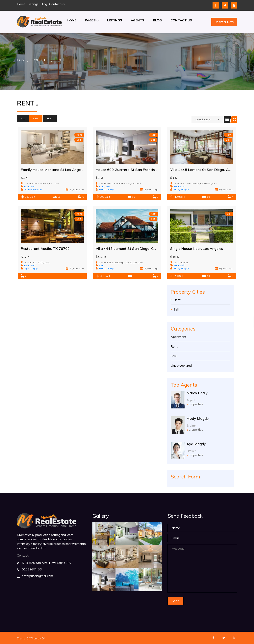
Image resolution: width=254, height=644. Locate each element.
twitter (225, 5)
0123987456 (32, 569)
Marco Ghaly (197, 393)
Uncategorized (181, 365)
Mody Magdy (198, 418)
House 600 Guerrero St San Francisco (127, 170)
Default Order (203, 119)
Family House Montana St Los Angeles (53, 170)
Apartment (178, 337)
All (23, 118)
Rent (50, 118)
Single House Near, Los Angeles (197, 249)
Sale (174, 356)
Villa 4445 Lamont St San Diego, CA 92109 (206, 170)
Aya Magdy (196, 444)
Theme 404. (38, 638)
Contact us (57, 4)
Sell (36, 118)
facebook (216, 5)
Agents (138, 20)
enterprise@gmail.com (37, 576)
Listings (33, 4)
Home (21, 4)
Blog (44, 4)
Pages (90, 20)
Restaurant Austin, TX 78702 (45, 249)
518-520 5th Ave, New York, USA (46, 563)
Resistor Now (224, 22)
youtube (234, 5)
